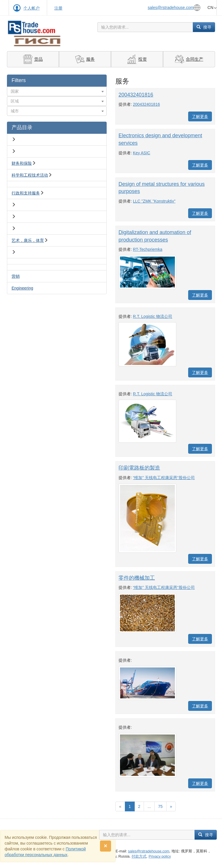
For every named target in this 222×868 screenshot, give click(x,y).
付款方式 (139, 856)
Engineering (22, 288)
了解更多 (200, 116)
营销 (16, 276)
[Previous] (120, 806)
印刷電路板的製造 (139, 468)
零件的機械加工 (137, 578)
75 (160, 806)
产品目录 (22, 127)
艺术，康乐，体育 (28, 240)
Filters (19, 80)
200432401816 (136, 95)
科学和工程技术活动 (30, 175)
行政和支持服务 (26, 193)
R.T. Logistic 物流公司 (153, 316)
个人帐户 (32, 8)
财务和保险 (22, 163)
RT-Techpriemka (148, 249)
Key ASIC (142, 153)
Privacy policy (160, 856)
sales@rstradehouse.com (171, 8)
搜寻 (204, 27)
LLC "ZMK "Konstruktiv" (154, 201)
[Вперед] (171, 806)
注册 (58, 8)
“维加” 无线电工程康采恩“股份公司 (164, 478)
